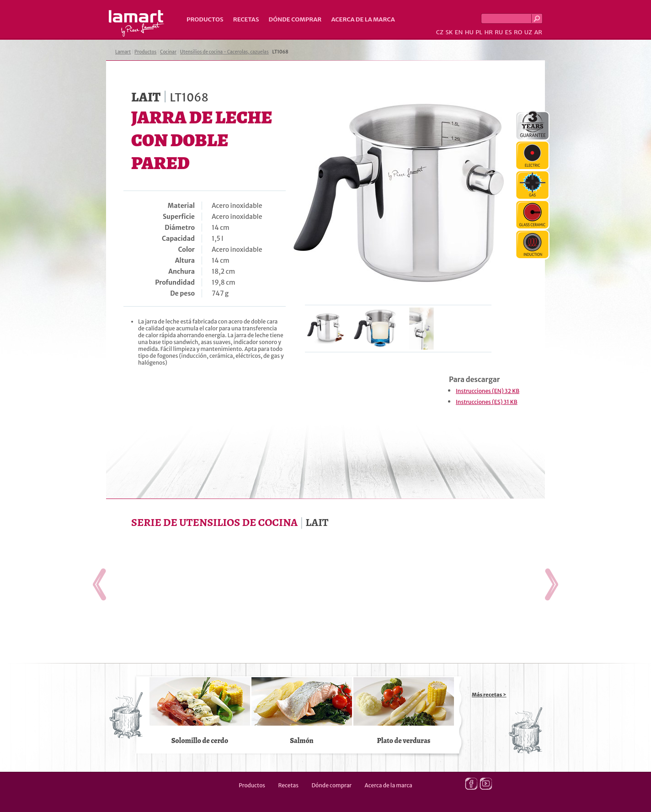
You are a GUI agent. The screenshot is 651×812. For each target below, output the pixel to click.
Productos (205, 19)
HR (488, 32)
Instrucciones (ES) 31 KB (487, 402)
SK (449, 32)
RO (518, 32)
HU (469, 32)
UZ (528, 32)
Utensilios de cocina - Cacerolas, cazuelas (224, 52)
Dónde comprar (295, 19)
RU (499, 32)
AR (538, 32)
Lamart (136, 23)
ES (509, 32)
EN (459, 32)
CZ (440, 32)
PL (479, 32)
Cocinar (168, 52)
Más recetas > (489, 695)
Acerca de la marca (363, 19)
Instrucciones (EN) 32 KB (488, 391)
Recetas (246, 19)
